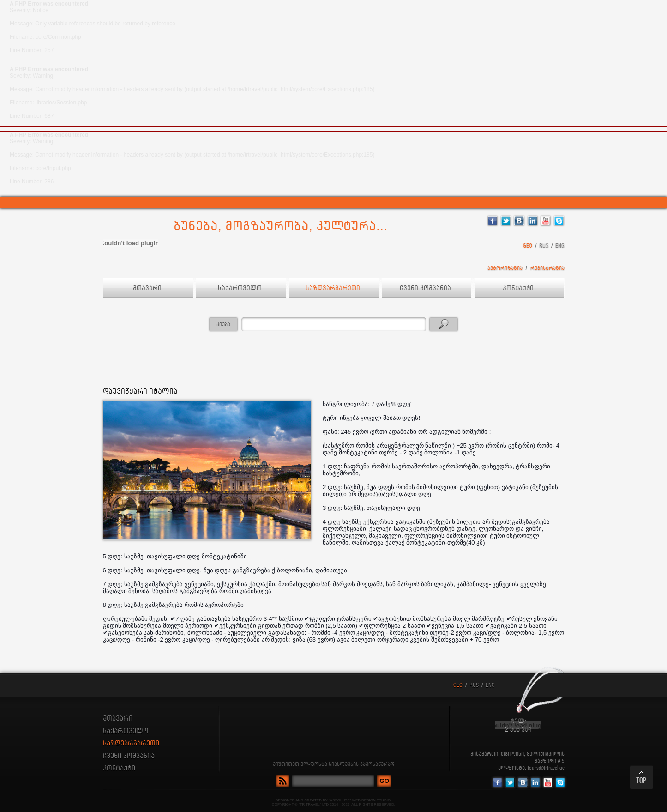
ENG (560, 246)
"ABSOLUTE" (340, 800)
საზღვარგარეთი (334, 288)
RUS (544, 246)
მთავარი (148, 288)
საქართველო (241, 288)
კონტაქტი (519, 288)
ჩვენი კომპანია (426, 288)
